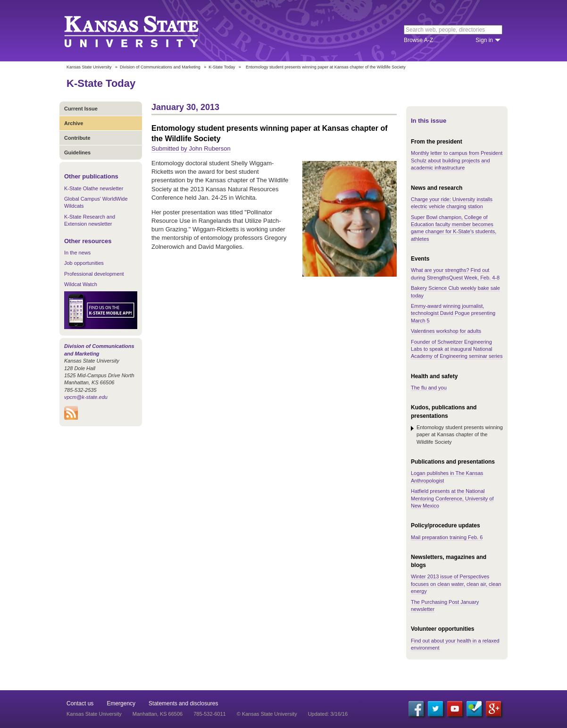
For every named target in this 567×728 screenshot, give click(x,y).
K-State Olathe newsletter (94, 188)
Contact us (80, 703)
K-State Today (222, 67)
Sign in (484, 40)
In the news (77, 253)
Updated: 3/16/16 (328, 714)
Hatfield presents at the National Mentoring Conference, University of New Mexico (452, 498)
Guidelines (77, 152)
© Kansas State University (267, 714)
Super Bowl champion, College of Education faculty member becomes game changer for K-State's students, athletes (454, 228)
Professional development (94, 274)
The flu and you (429, 388)
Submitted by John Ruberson (191, 148)
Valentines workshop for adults (446, 331)
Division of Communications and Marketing (160, 67)
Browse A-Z (418, 40)
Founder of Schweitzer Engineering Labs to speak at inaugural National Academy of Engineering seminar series (457, 349)
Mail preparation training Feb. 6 (447, 537)
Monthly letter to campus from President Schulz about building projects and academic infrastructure (457, 160)
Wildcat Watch (81, 284)
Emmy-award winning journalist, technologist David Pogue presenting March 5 (453, 313)
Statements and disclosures (183, 703)
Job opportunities (84, 263)
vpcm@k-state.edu (86, 397)
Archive (74, 123)
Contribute (77, 138)
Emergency (121, 703)
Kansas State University (143, 31)
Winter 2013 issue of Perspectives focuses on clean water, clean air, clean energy (456, 584)
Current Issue (81, 109)
